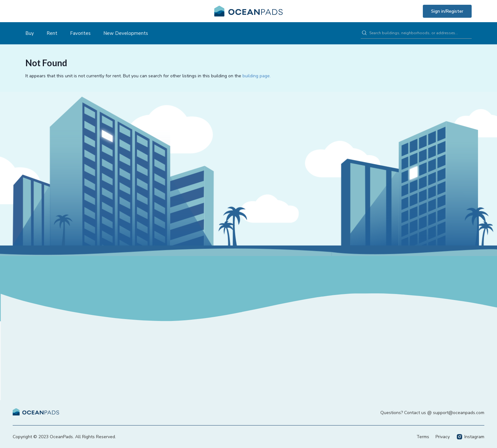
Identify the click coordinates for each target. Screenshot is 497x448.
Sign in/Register (447, 11)
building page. (257, 76)
